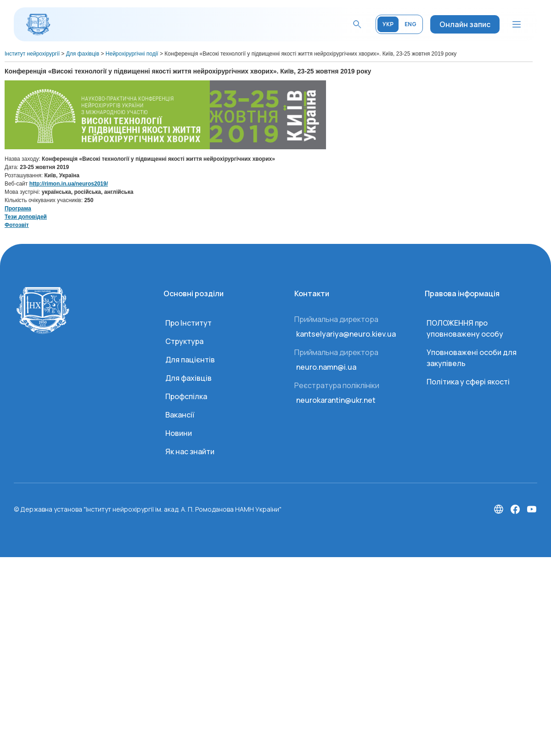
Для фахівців (188, 378)
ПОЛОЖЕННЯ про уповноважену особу (465, 328)
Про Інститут (188, 323)
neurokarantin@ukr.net (336, 400)
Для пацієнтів (190, 360)
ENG (410, 24)
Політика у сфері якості (468, 382)
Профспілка (186, 396)
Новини (179, 433)
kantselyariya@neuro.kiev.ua (346, 334)
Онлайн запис (465, 24)
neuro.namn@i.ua (326, 367)
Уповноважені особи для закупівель (472, 358)
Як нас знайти (190, 451)
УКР (388, 24)
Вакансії (180, 415)
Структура (184, 341)
